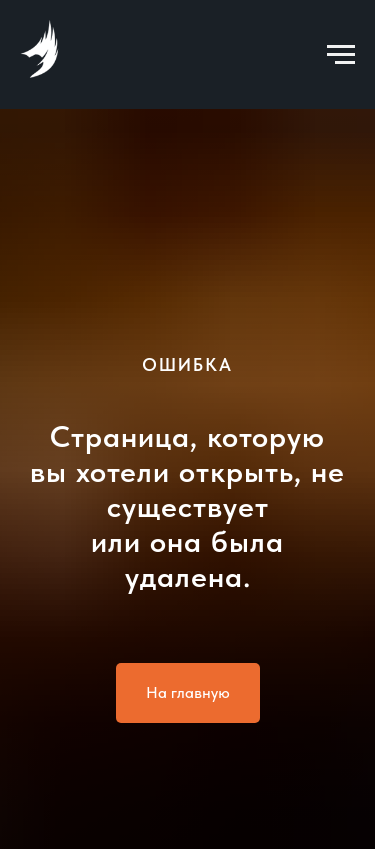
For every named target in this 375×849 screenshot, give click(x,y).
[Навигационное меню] (341, 55)
